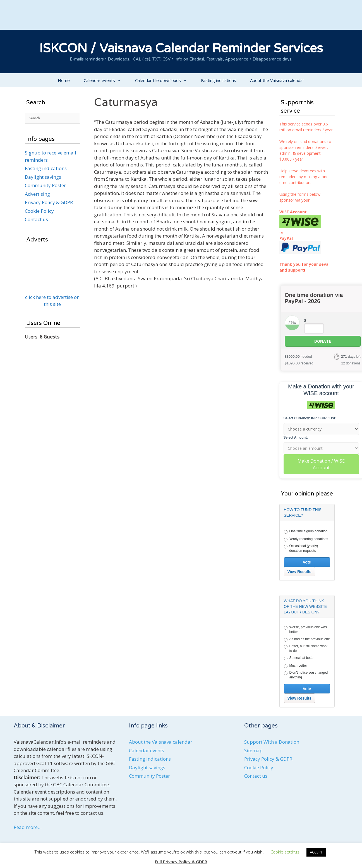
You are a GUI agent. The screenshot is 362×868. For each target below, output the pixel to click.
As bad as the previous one (307, 639)
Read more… (28, 827)
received (299, 363)
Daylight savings (43, 177)
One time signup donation (306, 531)
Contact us (36, 219)
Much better (295, 666)
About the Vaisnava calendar (277, 80)
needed (298, 356)
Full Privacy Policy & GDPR (181, 862)
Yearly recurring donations (306, 539)
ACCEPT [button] (316, 852)
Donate (323, 341)
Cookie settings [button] (285, 852)
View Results (299, 572)
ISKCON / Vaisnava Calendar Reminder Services (181, 49)
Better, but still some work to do (306, 648)
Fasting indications (219, 80)
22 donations (351, 363)
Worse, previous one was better (305, 629)
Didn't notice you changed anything (306, 675)
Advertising (37, 194)
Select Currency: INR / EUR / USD (310, 418)
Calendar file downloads (165, 80)
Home (64, 80)
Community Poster (45, 185)
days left (351, 356)
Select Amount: (296, 437)
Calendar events (106, 80)
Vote (307, 562)
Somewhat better (299, 658)
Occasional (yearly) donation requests (301, 548)
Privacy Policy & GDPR (49, 202)
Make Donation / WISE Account (321, 464)
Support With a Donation (272, 742)
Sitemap (253, 750)
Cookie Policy (39, 211)
